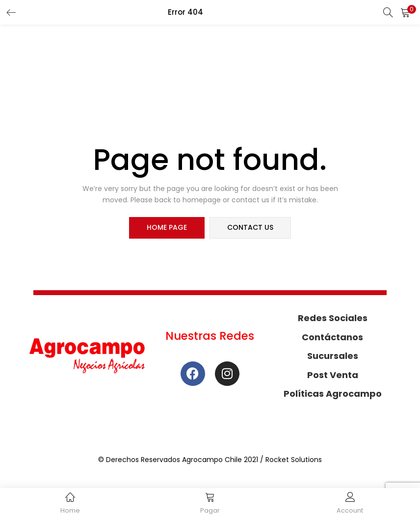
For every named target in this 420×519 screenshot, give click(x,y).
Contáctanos (332, 337)
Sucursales (333, 356)
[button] (405, 12)
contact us (250, 228)
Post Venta (333, 375)
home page (167, 228)
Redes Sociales (333, 318)
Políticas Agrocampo (333, 394)
